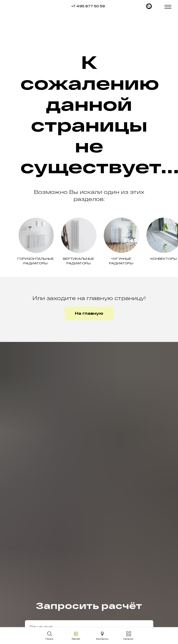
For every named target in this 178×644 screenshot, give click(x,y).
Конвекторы (164, 259)
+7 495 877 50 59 (88, 6)
